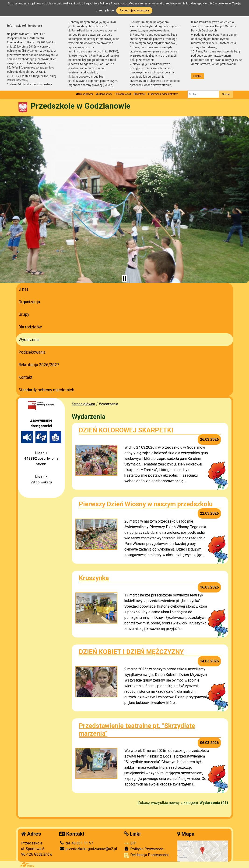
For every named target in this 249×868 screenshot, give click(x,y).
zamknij (198, 76)
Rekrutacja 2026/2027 (39, 365)
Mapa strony (104, 94)
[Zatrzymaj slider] (125, 278)
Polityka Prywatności (144, 849)
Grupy (24, 314)
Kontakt (25, 377)
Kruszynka (94, 578)
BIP (130, 843)
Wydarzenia (29, 340)
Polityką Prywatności (113, 3)
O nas (24, 289)
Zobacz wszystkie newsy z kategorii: (183, 803)
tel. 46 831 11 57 (76, 843)
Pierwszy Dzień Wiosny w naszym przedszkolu (146, 504)
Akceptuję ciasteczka (134, 10)
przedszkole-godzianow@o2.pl (88, 849)
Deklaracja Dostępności (146, 855)
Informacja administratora (163, 94)
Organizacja (29, 302)
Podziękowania (32, 352)
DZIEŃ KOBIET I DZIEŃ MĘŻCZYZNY (131, 652)
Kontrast (140, 94)
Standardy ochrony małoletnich (46, 390)
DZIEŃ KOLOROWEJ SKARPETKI (126, 430)
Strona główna (85, 94)
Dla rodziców (30, 327)
